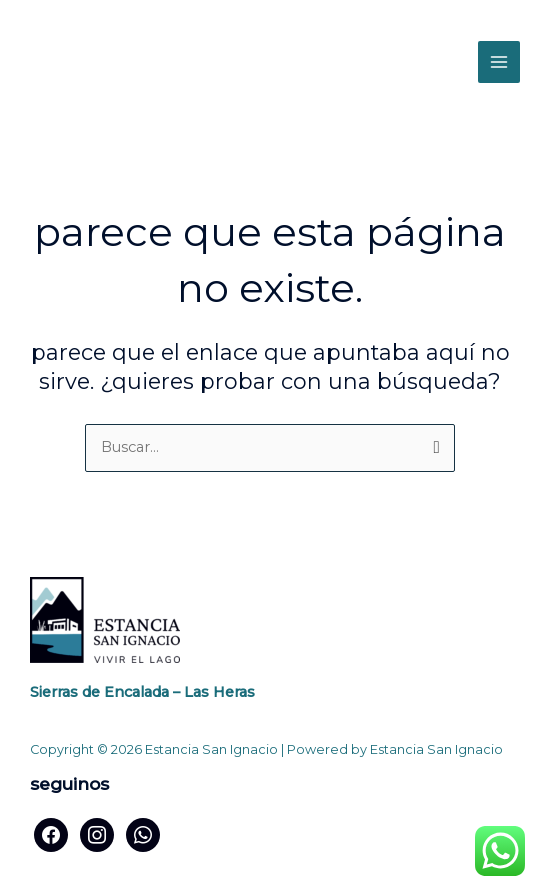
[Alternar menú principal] (499, 62)
